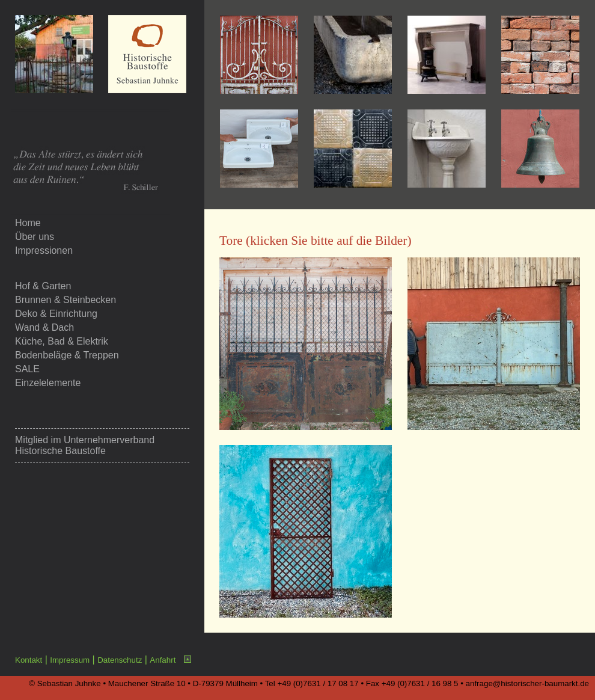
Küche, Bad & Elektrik (62, 341)
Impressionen (44, 250)
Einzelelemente (48, 383)
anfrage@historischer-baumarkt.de (527, 683)
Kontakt (29, 660)
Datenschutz (120, 660)
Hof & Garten (43, 286)
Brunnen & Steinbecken (66, 300)
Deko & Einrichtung (56, 314)
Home (28, 223)
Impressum (70, 660)
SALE (27, 369)
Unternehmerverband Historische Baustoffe (85, 445)
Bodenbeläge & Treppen (67, 355)
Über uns (35, 237)
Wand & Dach (44, 327)
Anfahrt (163, 660)
